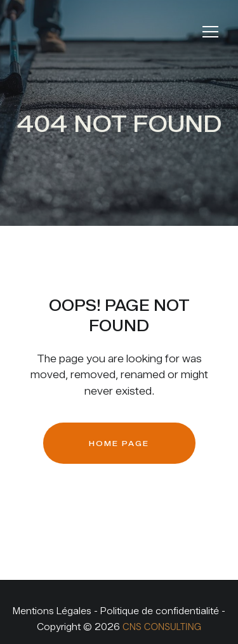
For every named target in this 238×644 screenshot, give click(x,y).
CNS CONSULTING (162, 627)
